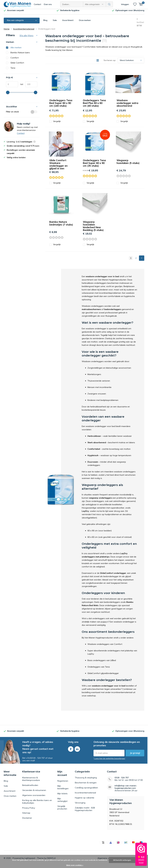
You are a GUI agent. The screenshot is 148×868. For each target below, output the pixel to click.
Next (142, 260)
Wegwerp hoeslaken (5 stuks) (128, 164)
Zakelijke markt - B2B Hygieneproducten (85, 811)
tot (21, 86)
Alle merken (16, 50)
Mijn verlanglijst (62, 802)
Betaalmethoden (30, 787)
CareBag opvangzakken (86, 790)
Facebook (71, 751)
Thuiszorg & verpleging (86, 780)
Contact (37, 4)
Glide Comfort (17, 65)
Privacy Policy (29, 810)
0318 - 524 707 (122, 780)
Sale (55, 22)
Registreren (63, 783)
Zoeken (109, 4)
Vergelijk (55, 123)
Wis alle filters (26, 38)
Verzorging (80, 805)
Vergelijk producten (62, 810)
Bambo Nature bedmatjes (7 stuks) (61, 225)
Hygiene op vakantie (85, 800)
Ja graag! (135, 755)
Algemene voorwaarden (34, 797)
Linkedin (77, 751)
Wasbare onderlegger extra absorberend (127, 105)
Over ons (48, 4)
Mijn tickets (62, 796)
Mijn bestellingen (63, 789)
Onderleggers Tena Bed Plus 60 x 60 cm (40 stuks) (94, 105)
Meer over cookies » (75, 865)
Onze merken (85, 22)
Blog (45, 22)
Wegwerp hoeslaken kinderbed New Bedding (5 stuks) (93, 228)
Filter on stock (22, 114)
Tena (13, 70)
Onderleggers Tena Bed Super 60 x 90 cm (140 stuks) (61, 105)
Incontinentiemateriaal (24, 31)
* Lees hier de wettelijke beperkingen (109, 761)
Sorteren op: (110, 62)
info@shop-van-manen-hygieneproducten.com (126, 789)
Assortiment (68, 22)
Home (7, 31)
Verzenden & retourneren (34, 792)
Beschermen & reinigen (86, 785)
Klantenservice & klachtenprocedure (31, 781)
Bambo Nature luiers (20, 55)
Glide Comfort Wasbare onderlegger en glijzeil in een (58, 166)
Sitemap (26, 815)
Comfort (15, 60)
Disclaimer (27, 820)
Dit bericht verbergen (122, 860)
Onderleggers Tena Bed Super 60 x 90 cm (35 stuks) (94, 165)
